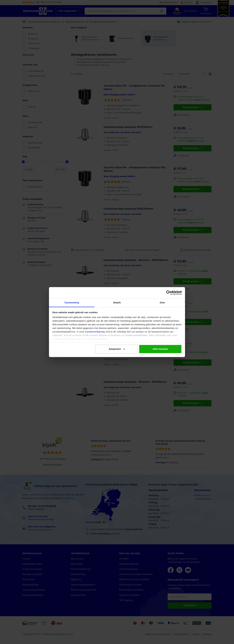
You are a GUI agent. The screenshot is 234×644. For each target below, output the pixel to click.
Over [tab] (162, 303)
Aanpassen (117, 349)
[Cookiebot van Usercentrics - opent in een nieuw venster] (168, 293)
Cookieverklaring (95, 332)
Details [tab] (117, 303)
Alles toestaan (160, 349)
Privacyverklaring (97, 339)
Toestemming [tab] (72, 303)
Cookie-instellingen (136, 335)
